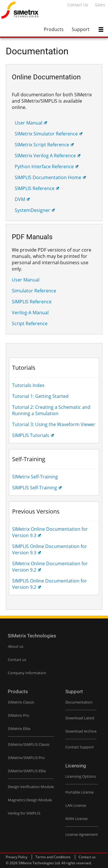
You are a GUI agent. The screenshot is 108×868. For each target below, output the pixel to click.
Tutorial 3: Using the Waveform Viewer (54, 424)
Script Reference (30, 323)
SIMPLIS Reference (35, 188)
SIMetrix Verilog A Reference (45, 156)
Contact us (87, 857)
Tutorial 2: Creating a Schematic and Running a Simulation (51, 410)
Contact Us (78, 5)
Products (54, 29)
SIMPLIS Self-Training (35, 488)
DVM (20, 199)
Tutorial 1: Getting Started (40, 396)
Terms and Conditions (53, 857)
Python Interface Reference (44, 166)
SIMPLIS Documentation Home (48, 177)
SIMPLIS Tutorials (31, 435)
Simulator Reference (34, 291)
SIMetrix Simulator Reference (46, 134)
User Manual (29, 123)
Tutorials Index (28, 385)
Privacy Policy (17, 857)
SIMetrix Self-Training (35, 477)
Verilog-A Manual (30, 313)
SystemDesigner (32, 210)
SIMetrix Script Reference (42, 145)
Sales (100, 5)
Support (81, 29)
